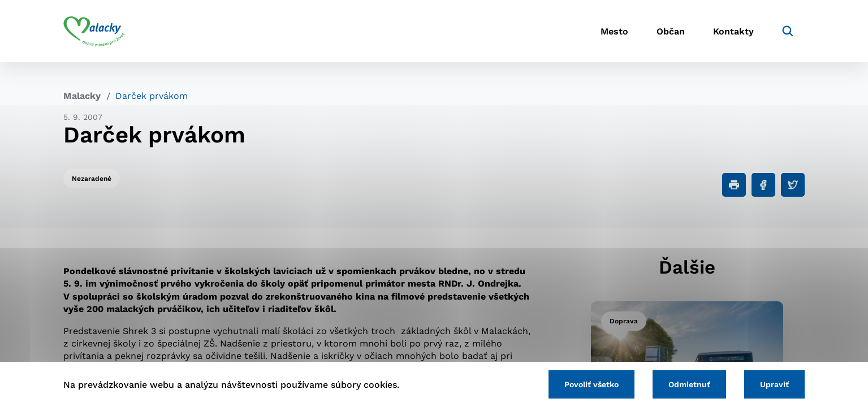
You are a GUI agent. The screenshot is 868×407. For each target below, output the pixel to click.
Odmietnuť (689, 384)
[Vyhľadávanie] (788, 31)
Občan (671, 31)
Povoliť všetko (591, 384)
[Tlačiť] (734, 185)
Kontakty (733, 31)
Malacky (82, 96)
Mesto (614, 31)
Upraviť (774, 384)
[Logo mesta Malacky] (94, 31)
